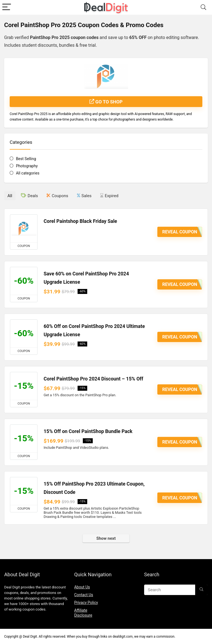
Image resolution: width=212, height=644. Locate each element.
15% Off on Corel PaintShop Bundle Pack (88, 431)
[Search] (203, 7)
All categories (28, 173)
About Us (82, 587)
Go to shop (106, 102)
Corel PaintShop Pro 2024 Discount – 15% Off (93, 379)
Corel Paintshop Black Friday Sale (80, 221)
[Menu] (7, 7)
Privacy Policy (86, 603)
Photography (27, 166)
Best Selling (26, 159)
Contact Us (84, 595)
